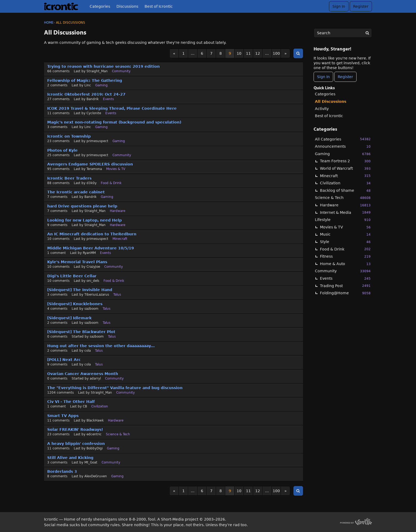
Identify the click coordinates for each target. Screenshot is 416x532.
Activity (322, 109)
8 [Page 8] (221, 53)
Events (345, 278)
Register (361, 6)
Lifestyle (343, 220)
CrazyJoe (93, 267)
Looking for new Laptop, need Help (84, 220)
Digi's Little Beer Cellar (72, 276)
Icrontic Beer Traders (69, 178)
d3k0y (92, 183)
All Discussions (331, 101)
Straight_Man (97, 71)
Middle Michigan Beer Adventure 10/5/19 (91, 248)
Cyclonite (94, 113)
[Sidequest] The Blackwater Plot (81, 332)
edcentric (94, 434)
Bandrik (93, 99)
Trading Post (345, 286)
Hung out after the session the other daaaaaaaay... (101, 346)
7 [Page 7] (211, 53)
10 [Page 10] (239, 53)
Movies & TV (345, 227)
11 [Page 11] (248, 53)
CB (85, 406)
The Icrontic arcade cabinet (76, 192)
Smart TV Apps (63, 416)
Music (345, 234)
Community (343, 271)
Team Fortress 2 (345, 161)
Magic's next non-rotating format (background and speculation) (114, 122)
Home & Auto (345, 264)
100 (276, 53)
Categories (100, 6)
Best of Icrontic (159, 6)
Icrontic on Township (69, 136)
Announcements (343, 146)
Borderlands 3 (62, 471)
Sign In (339, 6)
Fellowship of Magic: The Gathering (85, 80)
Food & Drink (345, 249)
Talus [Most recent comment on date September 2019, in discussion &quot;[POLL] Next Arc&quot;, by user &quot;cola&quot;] (99, 364)
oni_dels (93, 281)
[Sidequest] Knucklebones (75, 304)
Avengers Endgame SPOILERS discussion (90, 164)
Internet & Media (345, 212)
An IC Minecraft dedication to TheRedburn (92, 234)
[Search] (367, 33)
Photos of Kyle (62, 150)
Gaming (343, 154)
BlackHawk (95, 420)
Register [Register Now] (345, 77)
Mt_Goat (91, 462)
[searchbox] (343, 33)
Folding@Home (345, 293)
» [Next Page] (286, 53)
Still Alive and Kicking (70, 458)
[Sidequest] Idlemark (69, 318)
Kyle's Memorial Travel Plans (77, 262)
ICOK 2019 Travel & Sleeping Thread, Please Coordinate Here (112, 108)
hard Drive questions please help (82, 206)
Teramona (94, 169)
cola (88, 351)
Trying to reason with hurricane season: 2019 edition (103, 66)
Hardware (345, 205)
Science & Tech (343, 198)
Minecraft (345, 176)
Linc (88, 85)
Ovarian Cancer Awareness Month (83, 374)
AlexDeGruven (96, 476)
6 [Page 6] (202, 53)
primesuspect (97, 141)
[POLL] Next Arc (64, 360)
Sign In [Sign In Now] (323, 77)
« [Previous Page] (174, 53)
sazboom (91, 309)
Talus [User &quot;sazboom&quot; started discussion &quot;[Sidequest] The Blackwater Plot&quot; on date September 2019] (112, 337)
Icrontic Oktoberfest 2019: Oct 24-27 (86, 94)
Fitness (345, 256)
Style (345, 242)
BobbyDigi (95, 448)
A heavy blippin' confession (76, 444)
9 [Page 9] (230, 53)
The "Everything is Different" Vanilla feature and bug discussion (115, 388)
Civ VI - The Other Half (71, 402)
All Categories (343, 139)
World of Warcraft (345, 169)
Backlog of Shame (345, 191)
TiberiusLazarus (97, 295)
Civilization (345, 183)
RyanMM (89, 253)
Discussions (127, 6)
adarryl (95, 378)
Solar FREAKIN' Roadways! (75, 429)
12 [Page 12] (258, 53)
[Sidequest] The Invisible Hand (80, 290)
